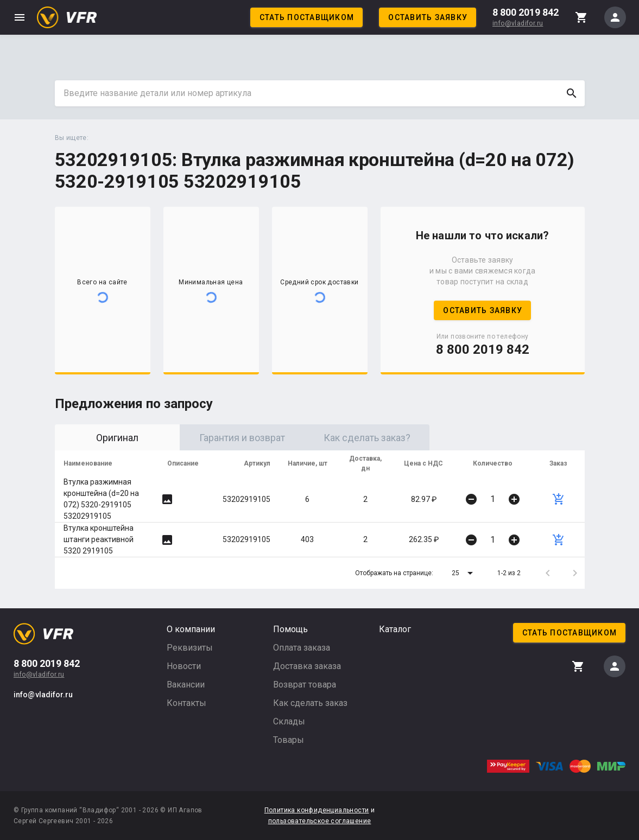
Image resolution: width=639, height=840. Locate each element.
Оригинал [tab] (117, 438)
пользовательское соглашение (320, 821)
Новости (184, 666)
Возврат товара (305, 685)
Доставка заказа (307, 666)
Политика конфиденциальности (317, 810)
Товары (289, 740)
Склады (289, 721)
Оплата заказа (302, 648)
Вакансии (186, 685)
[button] (464, 573)
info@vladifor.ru (518, 23)
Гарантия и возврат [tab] (242, 438)
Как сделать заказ (310, 703)
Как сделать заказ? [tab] (367, 438)
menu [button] (20, 17)
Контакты (186, 703)
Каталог (395, 629)
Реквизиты (190, 648)
